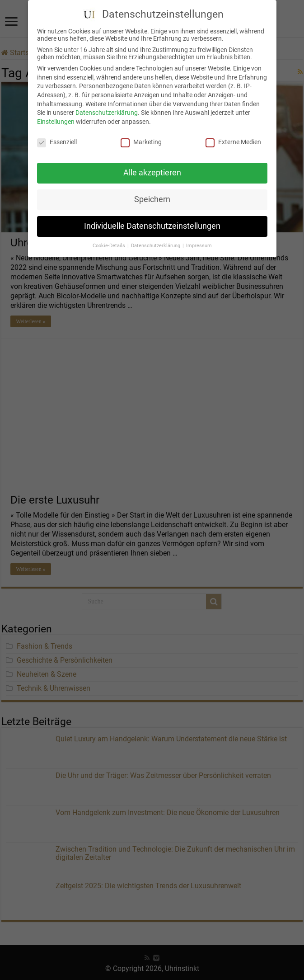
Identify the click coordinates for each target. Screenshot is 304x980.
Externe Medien (233, 139)
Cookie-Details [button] (110, 243)
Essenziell (57, 139)
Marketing (141, 139)
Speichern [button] (152, 197)
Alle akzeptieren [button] (152, 170)
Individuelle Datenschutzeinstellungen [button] (152, 223)
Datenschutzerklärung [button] (156, 243)
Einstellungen (56, 119)
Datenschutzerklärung (107, 110)
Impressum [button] (199, 243)
